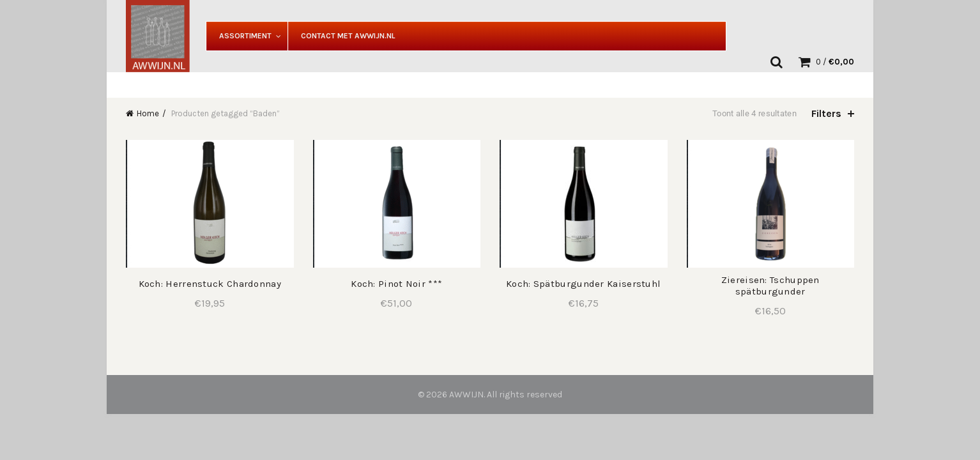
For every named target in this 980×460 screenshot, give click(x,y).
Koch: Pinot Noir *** (396, 284)
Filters (826, 113)
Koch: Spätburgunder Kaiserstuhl (583, 284)
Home (148, 113)
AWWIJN (466, 395)
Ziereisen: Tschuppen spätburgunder (770, 286)
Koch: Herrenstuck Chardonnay (210, 284)
